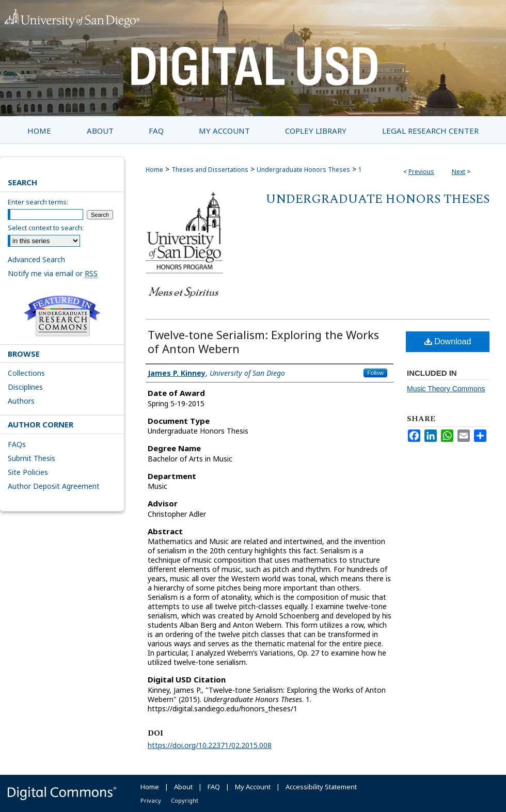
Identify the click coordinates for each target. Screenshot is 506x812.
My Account (253, 787)
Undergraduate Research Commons (62, 316)
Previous (421, 172)
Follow (375, 373)
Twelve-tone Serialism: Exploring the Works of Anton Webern (263, 341)
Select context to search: (46, 228)
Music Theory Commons (446, 389)
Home (154, 170)
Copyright (185, 800)
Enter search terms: (38, 202)
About (183, 787)
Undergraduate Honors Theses (303, 170)
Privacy (151, 800)
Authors (21, 401)
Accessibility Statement (321, 787)
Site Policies (28, 472)
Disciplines (25, 387)
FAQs (17, 444)
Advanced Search (36, 259)
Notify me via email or (53, 273)
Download (448, 341)
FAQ (214, 787)
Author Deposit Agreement (54, 486)
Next (458, 172)
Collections (26, 373)
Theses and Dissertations (210, 170)
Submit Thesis (31, 458)
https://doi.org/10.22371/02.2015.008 (210, 745)
